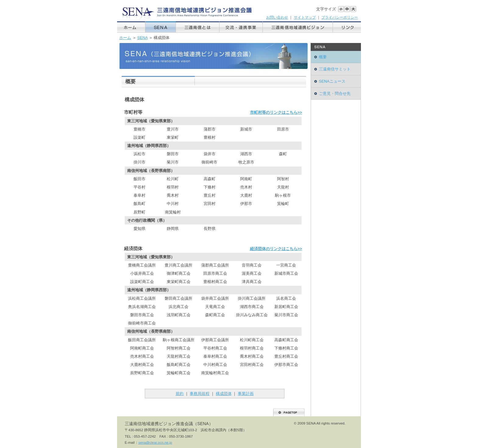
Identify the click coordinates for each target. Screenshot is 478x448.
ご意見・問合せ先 (335, 93)
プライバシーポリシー (340, 17)
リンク (347, 27)
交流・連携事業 (241, 27)
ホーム (131, 27)
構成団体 (224, 394)
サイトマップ (305, 17)
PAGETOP (289, 412)
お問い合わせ (277, 17)
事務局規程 (200, 394)
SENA (161, 27)
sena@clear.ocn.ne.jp (155, 443)
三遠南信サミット (335, 69)
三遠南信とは (198, 27)
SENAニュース (332, 81)
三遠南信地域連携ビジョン (298, 27)
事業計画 (246, 394)
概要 (323, 57)
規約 (180, 394)
